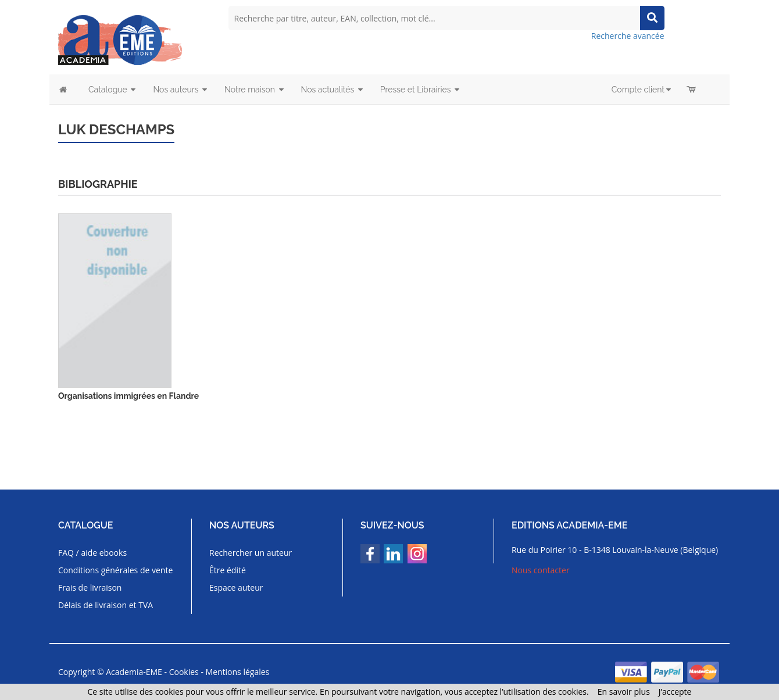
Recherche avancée (628, 36)
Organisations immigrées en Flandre (128, 396)
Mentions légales (238, 672)
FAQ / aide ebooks (92, 553)
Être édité (228, 570)
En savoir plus (624, 692)
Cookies (184, 672)
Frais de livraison (90, 587)
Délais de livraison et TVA (106, 605)
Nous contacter (541, 570)
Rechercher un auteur (251, 553)
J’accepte (675, 692)
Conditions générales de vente (115, 570)
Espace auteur (236, 587)
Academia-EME (134, 672)
